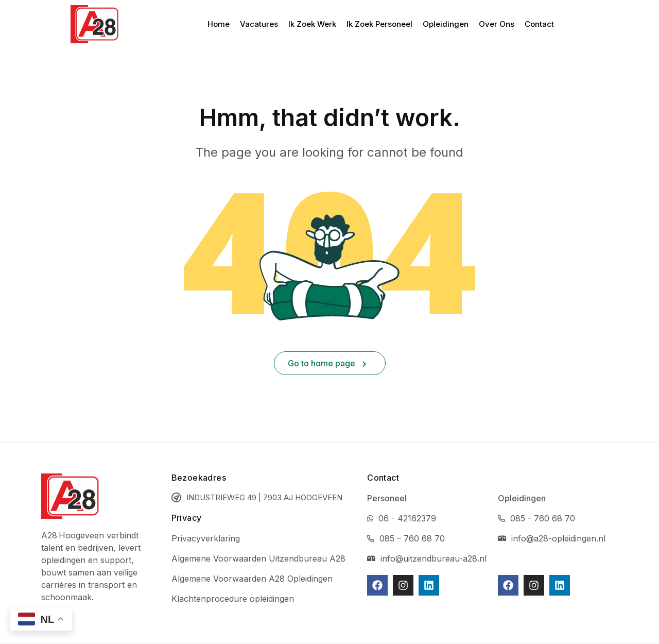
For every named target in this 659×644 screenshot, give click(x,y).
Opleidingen (446, 24)
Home (219, 24)
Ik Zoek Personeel (379, 24)
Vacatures (259, 24)
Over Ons (497, 24)
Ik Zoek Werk (312, 24)
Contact (539, 24)
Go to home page (327, 363)
